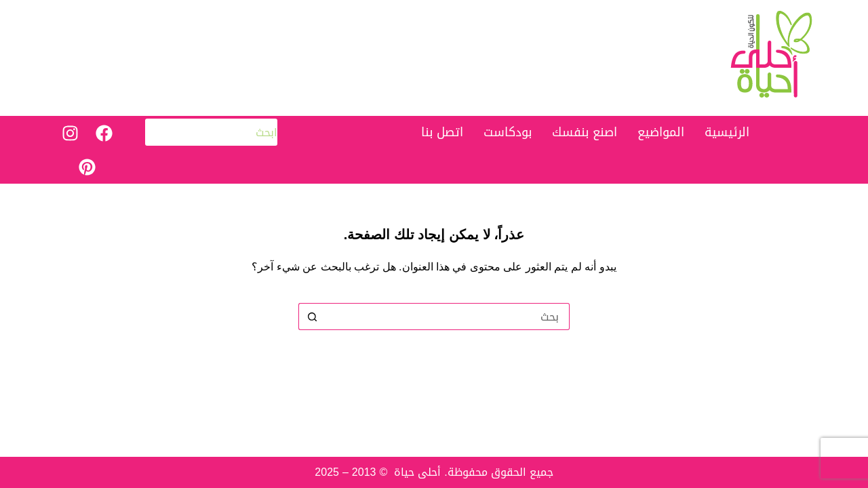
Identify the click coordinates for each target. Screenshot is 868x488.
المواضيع (661, 132)
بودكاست (508, 132)
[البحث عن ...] (448, 317)
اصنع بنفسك (585, 132)
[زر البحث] (312, 317)
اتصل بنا (442, 132)
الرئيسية (727, 132)
